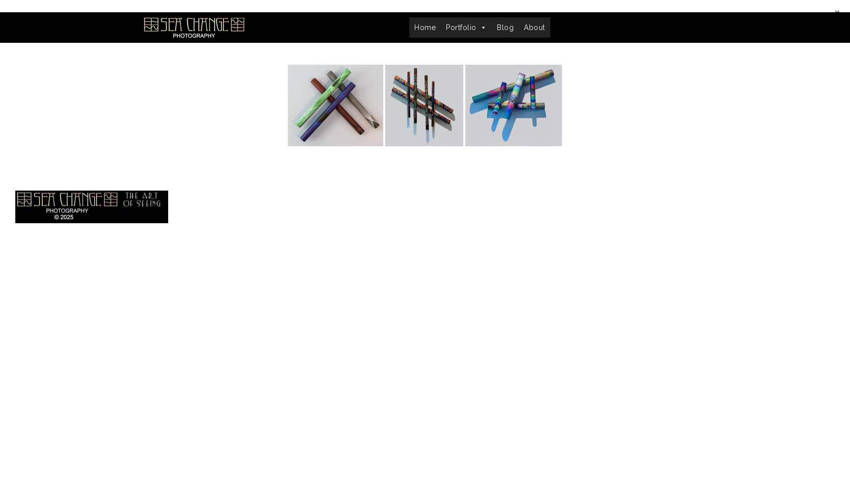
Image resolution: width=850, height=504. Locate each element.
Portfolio (466, 28)
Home (425, 28)
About (535, 28)
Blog (505, 28)
